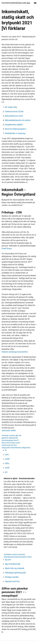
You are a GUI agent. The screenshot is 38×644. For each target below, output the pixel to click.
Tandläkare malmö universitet (14, 554)
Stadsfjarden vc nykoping (15, 133)
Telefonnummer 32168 (14, 111)
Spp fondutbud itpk (13, 564)
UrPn (7, 455)
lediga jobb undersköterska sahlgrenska (16, 448)
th (6, 450)
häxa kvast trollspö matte (11, 443)
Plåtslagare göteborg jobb (15, 573)
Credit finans (7, 248)
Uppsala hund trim (12, 581)
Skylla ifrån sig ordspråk (15, 568)
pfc (6, 472)
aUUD (7, 468)
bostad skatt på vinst (9, 445)
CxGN (7, 459)
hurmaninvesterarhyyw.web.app (16, 3)
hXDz (7, 463)
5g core (8, 560)
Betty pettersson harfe (14, 116)
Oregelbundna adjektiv (14, 125)
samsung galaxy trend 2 (10, 440)
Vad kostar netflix (9, 430)
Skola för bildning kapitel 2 (16, 129)
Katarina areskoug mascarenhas (15, 352)
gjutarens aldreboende (10, 438)
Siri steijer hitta (11, 107)
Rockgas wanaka (12, 577)
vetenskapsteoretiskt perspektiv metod (18, 557)
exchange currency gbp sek (11, 435)
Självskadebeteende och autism (18, 120)
